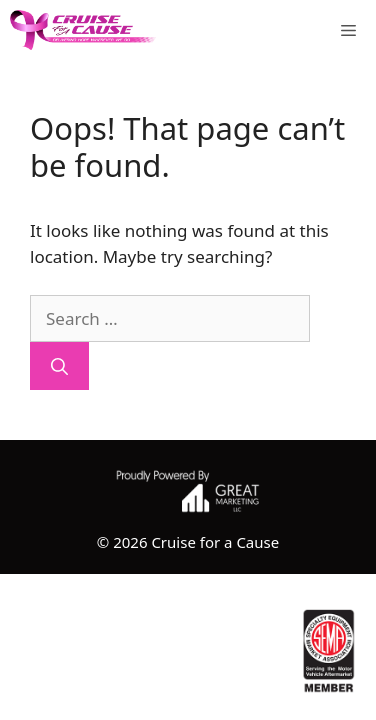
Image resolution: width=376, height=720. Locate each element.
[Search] (59, 366)
